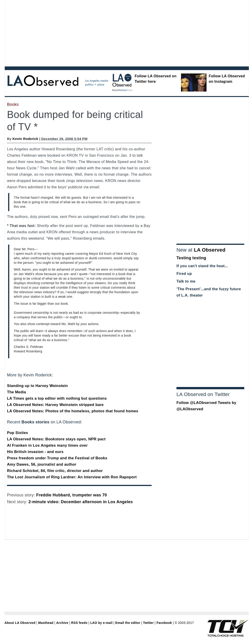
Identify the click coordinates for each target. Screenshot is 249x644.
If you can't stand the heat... (202, 266)
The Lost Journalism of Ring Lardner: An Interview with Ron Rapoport (72, 477)
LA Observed (210, 250)
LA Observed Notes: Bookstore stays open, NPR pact (56, 439)
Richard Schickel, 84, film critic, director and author (55, 471)
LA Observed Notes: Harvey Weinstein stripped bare (55, 405)
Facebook (164, 623)
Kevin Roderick (25, 139)
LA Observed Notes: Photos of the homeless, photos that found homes (73, 411)
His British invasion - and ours (35, 452)
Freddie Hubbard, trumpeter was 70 (72, 495)
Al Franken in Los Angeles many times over (47, 445)
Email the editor (128, 623)
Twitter (148, 623)
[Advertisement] (72, 33)
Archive (62, 623)
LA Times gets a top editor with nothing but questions (57, 398)
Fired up (184, 274)
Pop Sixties (18, 433)
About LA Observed (20, 623)
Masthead (46, 623)
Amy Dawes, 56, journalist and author (42, 464)
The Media (16, 392)
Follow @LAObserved (197, 403)
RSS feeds (79, 623)
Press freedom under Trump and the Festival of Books (57, 458)
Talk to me (186, 281)
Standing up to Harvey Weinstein (37, 386)
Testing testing (191, 258)
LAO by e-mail (101, 623)
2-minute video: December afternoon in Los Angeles (81, 502)
